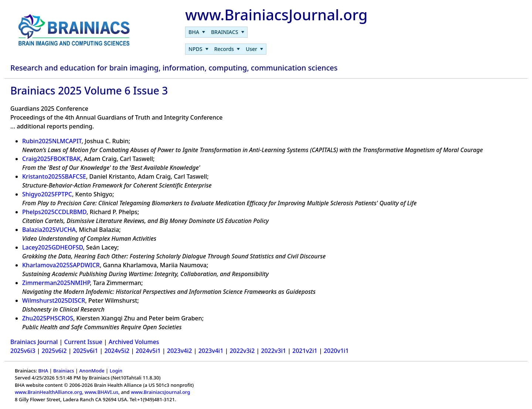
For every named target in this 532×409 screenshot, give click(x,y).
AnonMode (92, 371)
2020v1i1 (336, 351)
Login (116, 371)
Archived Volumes (134, 342)
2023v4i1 (211, 351)
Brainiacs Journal (34, 342)
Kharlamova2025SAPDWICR (61, 265)
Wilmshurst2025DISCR (54, 300)
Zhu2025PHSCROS (48, 318)
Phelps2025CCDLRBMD (54, 212)
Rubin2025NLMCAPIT (52, 141)
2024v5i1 (148, 351)
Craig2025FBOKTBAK (51, 159)
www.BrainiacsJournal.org (160, 392)
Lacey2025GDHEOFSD (53, 247)
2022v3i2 (242, 351)
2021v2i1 (305, 351)
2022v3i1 (274, 351)
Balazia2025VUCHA (49, 230)
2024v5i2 (117, 351)
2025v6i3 (23, 351)
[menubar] (216, 32)
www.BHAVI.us (101, 392)
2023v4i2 (180, 351)
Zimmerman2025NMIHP (56, 283)
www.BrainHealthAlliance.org (48, 392)
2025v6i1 (86, 351)
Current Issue (83, 342)
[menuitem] (197, 32)
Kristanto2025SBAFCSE (54, 176)
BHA (43, 371)
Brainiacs (64, 371)
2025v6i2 (54, 351)
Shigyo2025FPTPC (47, 194)
